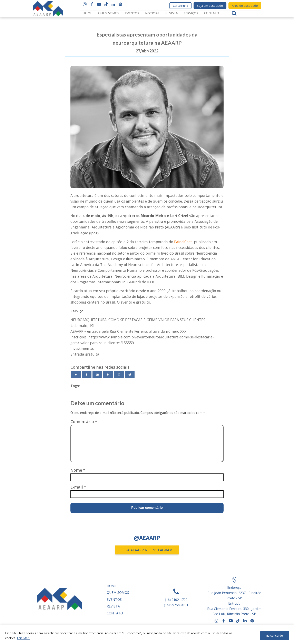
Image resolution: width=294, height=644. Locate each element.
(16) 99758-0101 (176, 605)
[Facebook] (87, 375)
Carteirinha (180, 6)
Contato (212, 13)
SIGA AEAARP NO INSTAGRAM (147, 550)
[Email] (97, 375)
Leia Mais (23, 638)
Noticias (152, 13)
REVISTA (171, 13)
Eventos (132, 13)
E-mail (78, 487)
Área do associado (245, 6)
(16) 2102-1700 (176, 600)
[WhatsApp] (119, 375)
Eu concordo (275, 636)
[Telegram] (130, 375)
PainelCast (183, 242)
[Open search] (234, 13)
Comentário (84, 422)
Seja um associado (210, 6)
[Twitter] (76, 375)
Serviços (191, 13)
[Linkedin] (108, 375)
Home (87, 13)
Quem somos (109, 13)
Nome (78, 470)
